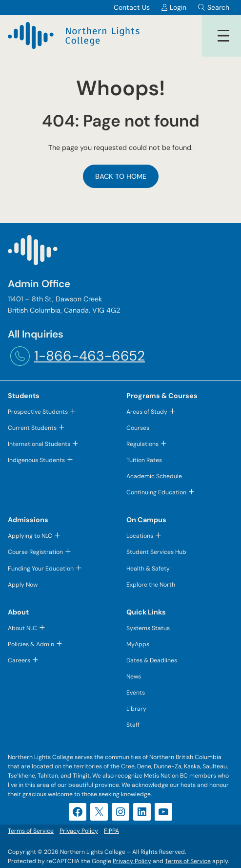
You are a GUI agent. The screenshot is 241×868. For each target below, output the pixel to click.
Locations (140, 536)
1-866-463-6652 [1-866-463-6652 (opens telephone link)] (90, 356)
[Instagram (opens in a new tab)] (120, 812)
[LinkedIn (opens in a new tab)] (142, 812)
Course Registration (35, 552)
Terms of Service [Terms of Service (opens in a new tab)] (188, 861)
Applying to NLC (30, 536)
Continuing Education (156, 492)
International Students (39, 444)
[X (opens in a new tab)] (99, 812)
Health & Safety (148, 569)
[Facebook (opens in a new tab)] (78, 812)
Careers (19, 660)
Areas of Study (147, 412)
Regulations (142, 444)
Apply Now (23, 585)
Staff (133, 725)
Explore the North (151, 585)
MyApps (138, 644)
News (134, 677)
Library (136, 709)
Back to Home (121, 176)
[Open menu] (223, 36)
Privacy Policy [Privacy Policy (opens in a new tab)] (132, 861)
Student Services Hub (156, 552)
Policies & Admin (31, 644)
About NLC (22, 628)
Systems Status (148, 628)
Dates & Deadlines (152, 660)
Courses (138, 428)
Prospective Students (38, 412)
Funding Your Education (41, 569)
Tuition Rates (144, 460)
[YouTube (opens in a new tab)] (163, 812)
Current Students (32, 428)
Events (136, 693)
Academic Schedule (154, 476)
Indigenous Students (36, 460)
